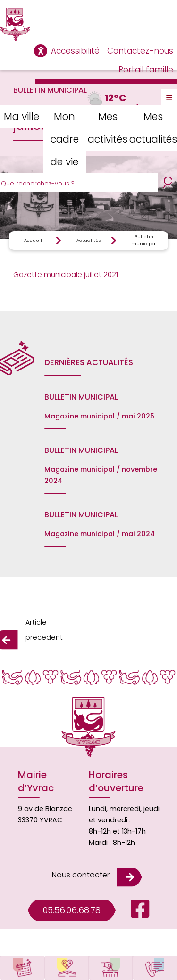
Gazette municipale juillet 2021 (66, 275)
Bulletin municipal (144, 240)
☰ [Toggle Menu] (169, 98)
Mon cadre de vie (65, 139)
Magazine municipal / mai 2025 (99, 416)
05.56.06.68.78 (72, 910)
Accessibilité (75, 51)
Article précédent (44, 630)
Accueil (33, 240)
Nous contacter (81, 875)
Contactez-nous (140, 51)
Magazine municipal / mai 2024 (100, 534)
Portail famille (146, 70)
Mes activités (108, 128)
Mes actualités (153, 128)
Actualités (88, 240)
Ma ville (21, 116)
